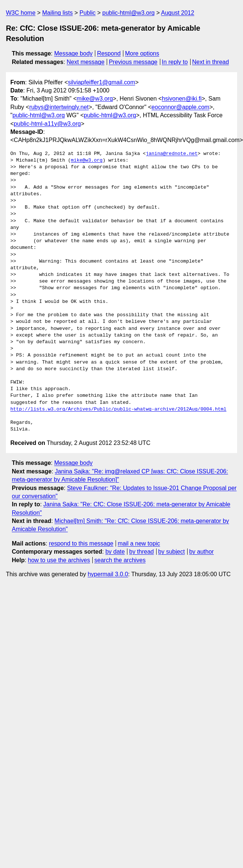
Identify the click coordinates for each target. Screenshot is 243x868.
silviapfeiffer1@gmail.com (102, 82)
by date (115, 552)
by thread (142, 552)
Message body (73, 53)
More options (142, 53)
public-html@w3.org (129, 13)
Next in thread (211, 62)
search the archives (120, 560)
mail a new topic (139, 543)
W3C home (21, 13)
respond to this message (81, 543)
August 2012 (178, 13)
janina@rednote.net (172, 154)
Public (88, 13)
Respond (109, 53)
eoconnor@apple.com (180, 107)
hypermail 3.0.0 (108, 574)
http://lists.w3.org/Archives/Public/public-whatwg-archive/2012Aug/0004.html (118, 409)
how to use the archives (59, 560)
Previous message (133, 62)
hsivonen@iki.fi (182, 99)
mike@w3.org (95, 99)
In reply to (175, 62)
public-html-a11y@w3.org (47, 124)
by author (201, 552)
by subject (171, 552)
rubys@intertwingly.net (59, 107)
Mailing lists (57, 13)
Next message (86, 62)
